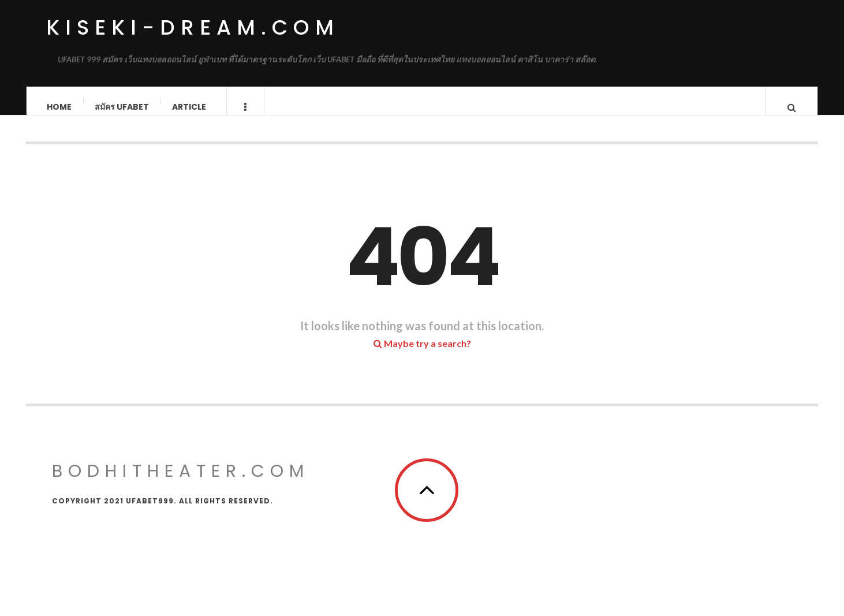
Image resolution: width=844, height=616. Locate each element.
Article (189, 107)
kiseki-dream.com (193, 27)
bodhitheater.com (181, 483)
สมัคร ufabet (122, 107)
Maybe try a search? (422, 355)
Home (59, 107)
